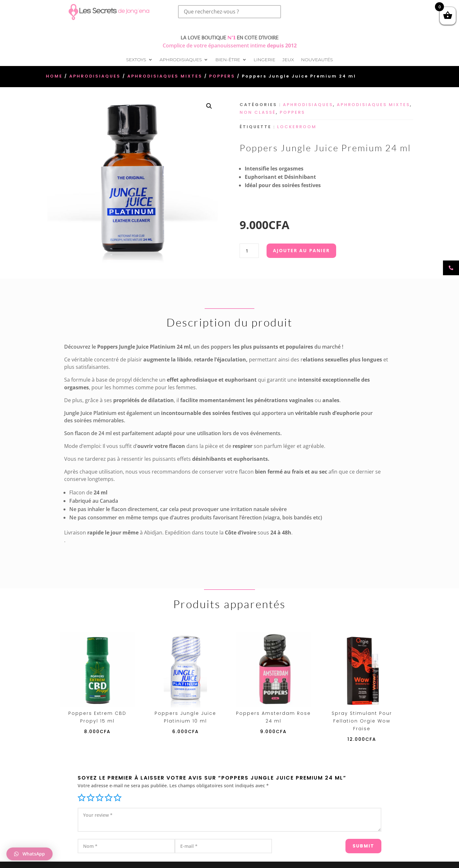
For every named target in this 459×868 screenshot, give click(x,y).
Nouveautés (317, 60)
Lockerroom (297, 127)
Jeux (288, 60)
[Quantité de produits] (249, 251)
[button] (209, 106)
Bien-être (228, 60)
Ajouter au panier (301, 250)
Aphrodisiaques (181, 60)
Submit (351, 843)
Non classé (258, 112)
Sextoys (136, 60)
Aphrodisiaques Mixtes (165, 76)
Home (54, 76)
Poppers (222, 76)
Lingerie (264, 60)
